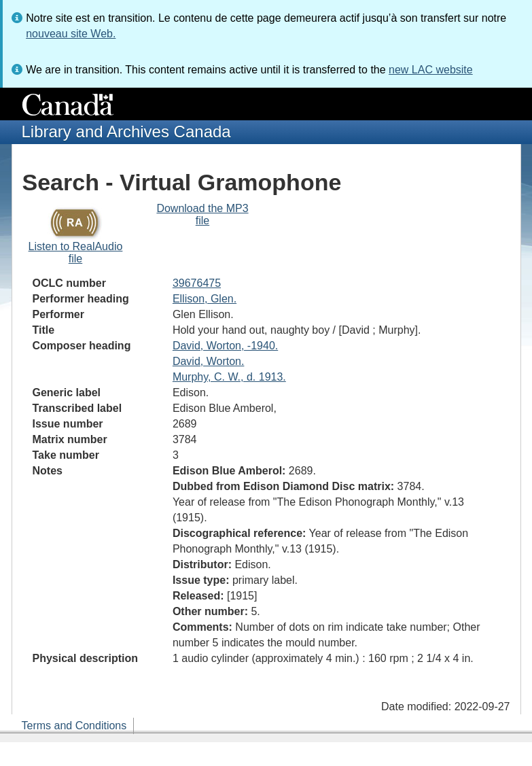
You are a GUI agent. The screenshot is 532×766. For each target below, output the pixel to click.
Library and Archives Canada (126, 132)
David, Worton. (209, 361)
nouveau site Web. (71, 34)
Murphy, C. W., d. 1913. (229, 377)
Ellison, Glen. (205, 299)
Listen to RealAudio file (76, 253)
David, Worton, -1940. (225, 346)
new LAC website (431, 70)
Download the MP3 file (202, 214)
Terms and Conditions (74, 726)
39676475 (197, 283)
